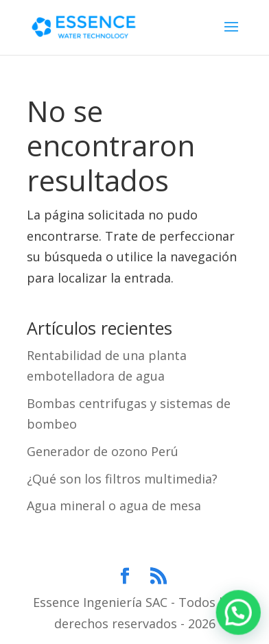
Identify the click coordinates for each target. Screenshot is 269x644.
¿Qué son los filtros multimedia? (122, 479)
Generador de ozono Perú (103, 451)
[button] (239, 615)
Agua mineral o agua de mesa (114, 505)
